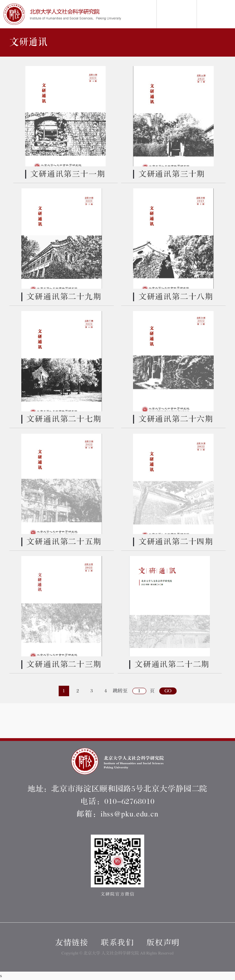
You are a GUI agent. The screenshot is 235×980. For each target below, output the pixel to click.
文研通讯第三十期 (172, 174)
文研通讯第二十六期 (176, 419)
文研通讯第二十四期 (176, 542)
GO (168, 691)
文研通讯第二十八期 (176, 297)
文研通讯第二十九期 (64, 297)
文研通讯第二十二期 (172, 665)
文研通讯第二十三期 (64, 665)
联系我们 (117, 943)
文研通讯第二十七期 (64, 419)
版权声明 (163, 943)
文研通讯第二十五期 (64, 542)
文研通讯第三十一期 (68, 174)
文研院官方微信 (117, 866)
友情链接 (72, 943)
